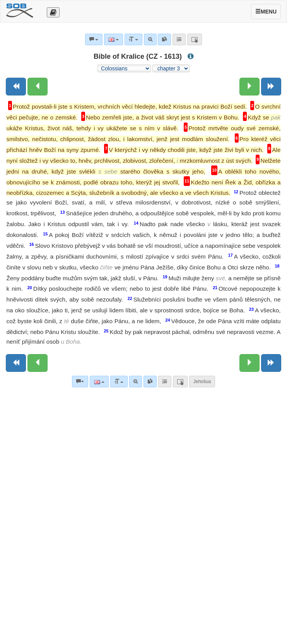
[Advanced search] (136, 382)
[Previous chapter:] (38, 87)
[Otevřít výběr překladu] (53, 12)
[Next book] (271, 87)
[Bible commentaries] (80, 382)
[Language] (99, 382)
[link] (150, 382)
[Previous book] (16, 87)
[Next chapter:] (249, 87)
